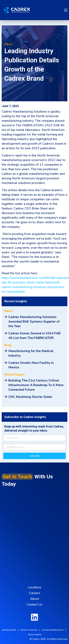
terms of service (29, 630)
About (35, 599)
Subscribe (35, 456)
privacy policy (9, 630)
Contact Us (35, 605)
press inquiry (35, 634)
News (8, 44)
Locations (34, 587)
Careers (34, 593)
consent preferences (53, 630)
